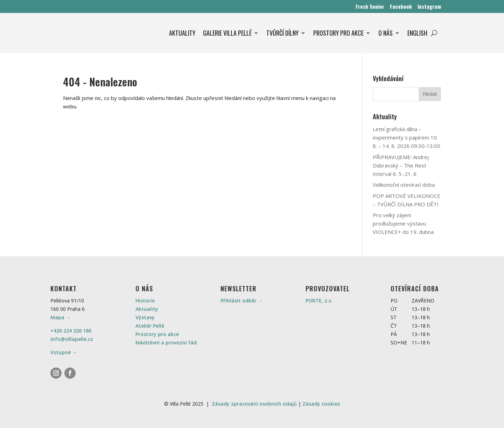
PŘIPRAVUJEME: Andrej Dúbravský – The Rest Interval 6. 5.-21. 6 (401, 165)
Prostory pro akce (157, 334)
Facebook (401, 6)
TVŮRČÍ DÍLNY (282, 33)
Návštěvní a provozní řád (166, 343)
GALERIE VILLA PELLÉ (227, 33)
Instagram (429, 6)
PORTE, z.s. (319, 301)
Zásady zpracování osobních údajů (254, 404)
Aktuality (147, 309)
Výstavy (145, 317)
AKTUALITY (182, 33)
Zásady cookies (321, 404)
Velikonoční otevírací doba (404, 185)
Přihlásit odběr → (242, 301)
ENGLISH (417, 33)
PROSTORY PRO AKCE (338, 33)
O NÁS (386, 33)
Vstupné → (64, 352)
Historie (145, 301)
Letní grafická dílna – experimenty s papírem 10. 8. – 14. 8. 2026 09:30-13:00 (407, 137)
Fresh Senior (370, 6)
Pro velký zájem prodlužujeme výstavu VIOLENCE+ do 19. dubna (403, 223)
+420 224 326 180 (71, 331)
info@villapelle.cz (72, 339)
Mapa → (61, 317)
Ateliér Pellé (150, 326)
